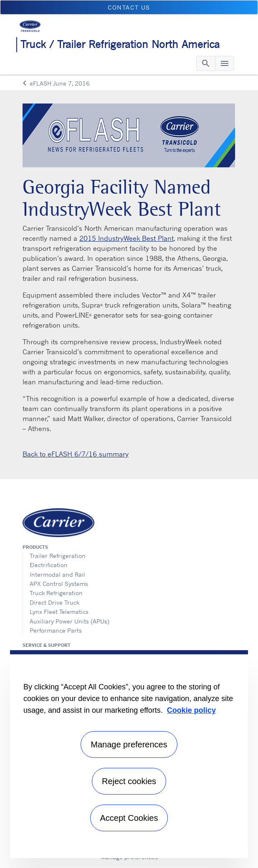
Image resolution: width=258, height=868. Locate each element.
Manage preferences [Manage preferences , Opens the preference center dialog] (129, 744)
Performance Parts (56, 630)
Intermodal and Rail (57, 574)
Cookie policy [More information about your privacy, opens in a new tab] (191, 710)
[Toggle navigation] (206, 63)
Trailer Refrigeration (58, 556)
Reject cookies (129, 781)
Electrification (49, 565)
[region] (129, 754)
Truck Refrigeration (56, 593)
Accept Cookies (129, 818)
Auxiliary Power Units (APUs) (70, 621)
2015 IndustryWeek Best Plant (126, 238)
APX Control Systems (59, 584)
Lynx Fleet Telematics (59, 612)
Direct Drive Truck (54, 602)
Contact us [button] (129, 7)
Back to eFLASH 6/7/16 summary (76, 454)
